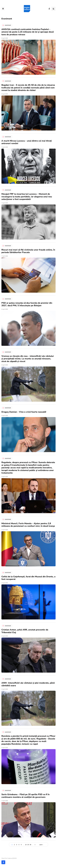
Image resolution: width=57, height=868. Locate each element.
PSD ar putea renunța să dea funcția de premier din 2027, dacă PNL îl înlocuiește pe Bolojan (27, 304)
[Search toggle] (53, 9)
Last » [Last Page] (41, 845)
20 (28, 845)
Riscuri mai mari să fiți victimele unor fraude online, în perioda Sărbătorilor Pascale (28, 251)
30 (30, 845)
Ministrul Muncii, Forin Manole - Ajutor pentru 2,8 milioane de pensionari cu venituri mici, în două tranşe (28, 525)
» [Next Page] (35, 845)
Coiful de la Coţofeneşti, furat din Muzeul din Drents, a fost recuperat (28, 578)
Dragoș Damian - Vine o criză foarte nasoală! (24, 412)
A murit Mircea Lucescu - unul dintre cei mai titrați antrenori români (27, 142)
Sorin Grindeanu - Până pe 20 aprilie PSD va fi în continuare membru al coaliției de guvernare (25, 796)
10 (26, 845)
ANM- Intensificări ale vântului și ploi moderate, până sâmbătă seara (28, 684)
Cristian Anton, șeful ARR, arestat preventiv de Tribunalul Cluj (25, 631)
